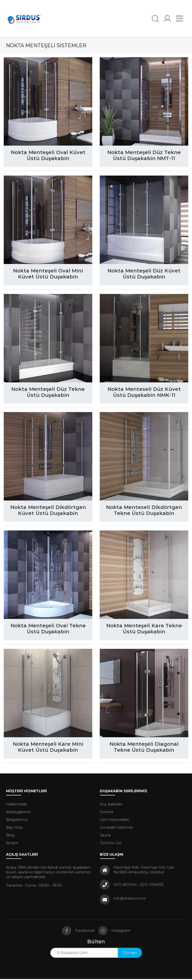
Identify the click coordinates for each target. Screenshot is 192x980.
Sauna (105, 836)
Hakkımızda (16, 805)
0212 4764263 (152, 886)
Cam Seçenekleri (114, 821)
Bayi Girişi (14, 828)
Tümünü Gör (111, 844)
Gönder (130, 954)
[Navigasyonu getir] (180, 19)
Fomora (106, 813)
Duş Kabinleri (111, 805)
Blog (10, 836)
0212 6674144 (125, 886)
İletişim (12, 844)
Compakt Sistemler (117, 828)
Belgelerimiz (17, 821)
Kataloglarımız (18, 813)
